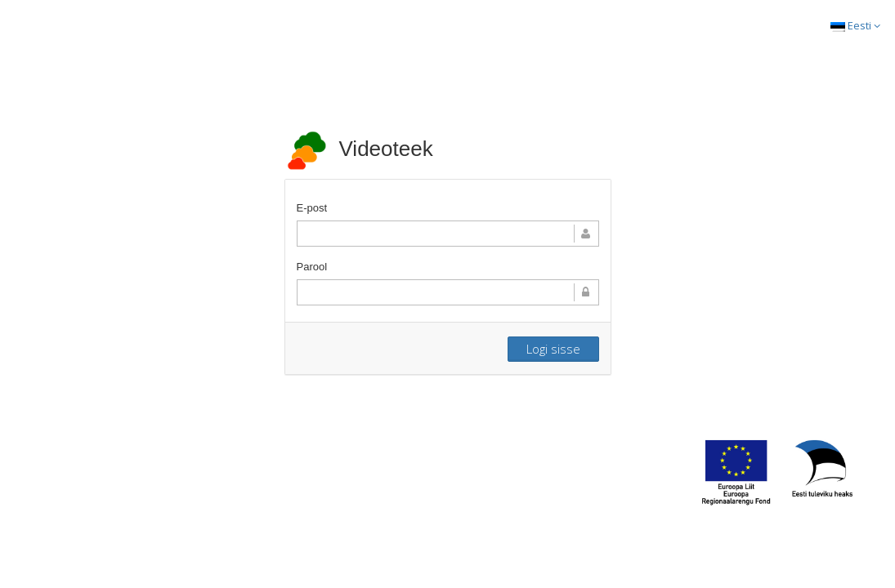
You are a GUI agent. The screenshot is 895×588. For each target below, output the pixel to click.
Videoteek (359, 149)
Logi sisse (553, 349)
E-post (312, 208)
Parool (312, 267)
